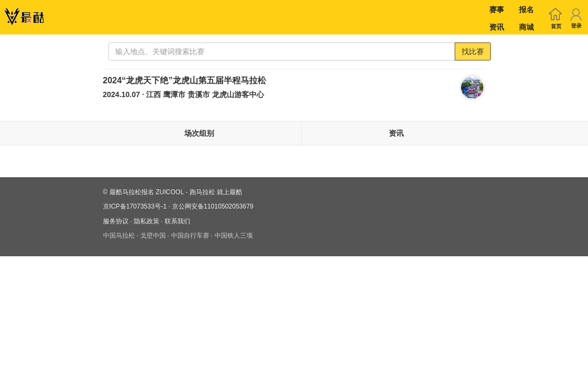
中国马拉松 (119, 236)
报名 (526, 10)
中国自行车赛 (190, 236)
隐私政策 (147, 221)
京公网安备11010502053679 (213, 206)
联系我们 (177, 221)
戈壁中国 (153, 236)
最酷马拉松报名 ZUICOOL (147, 192)
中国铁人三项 (234, 236)
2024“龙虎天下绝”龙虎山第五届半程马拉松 (185, 80)
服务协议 (116, 221)
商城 (526, 27)
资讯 (497, 27)
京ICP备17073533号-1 (135, 206)
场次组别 (199, 133)
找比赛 (473, 51)
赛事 (497, 10)
